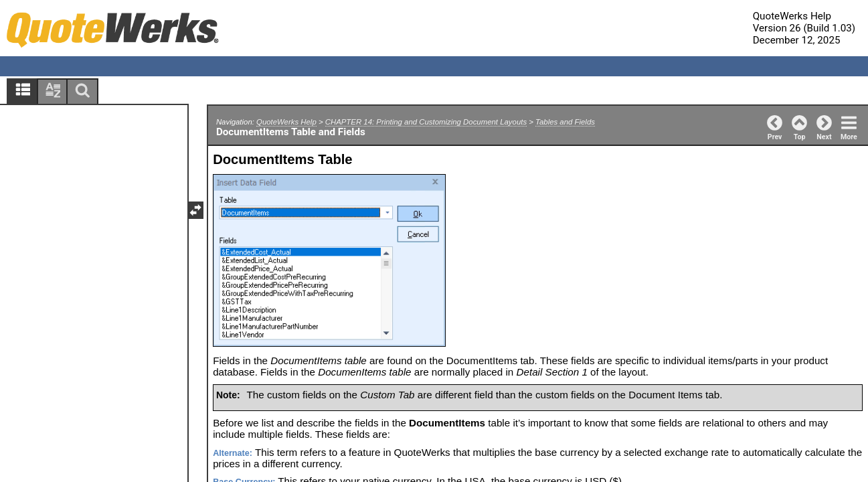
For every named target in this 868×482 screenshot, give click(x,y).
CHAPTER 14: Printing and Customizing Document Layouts (426, 122)
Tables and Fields (565, 122)
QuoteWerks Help (286, 122)
